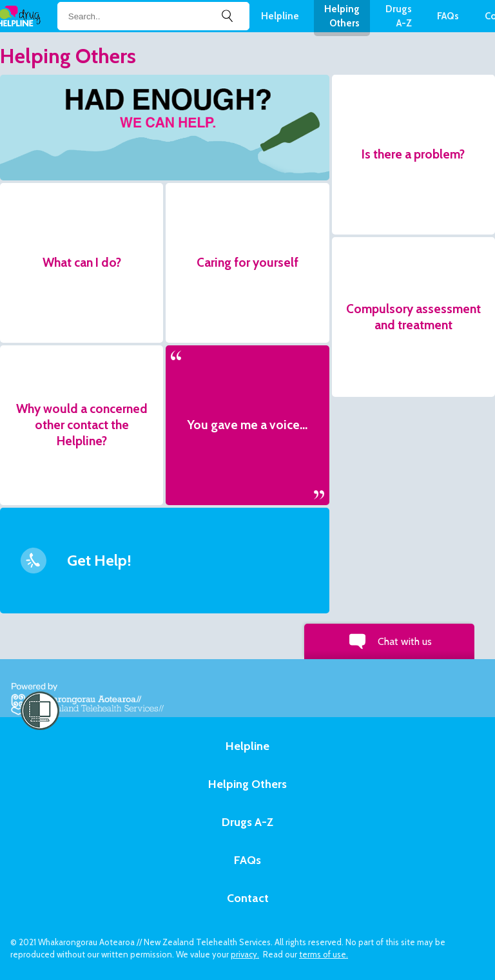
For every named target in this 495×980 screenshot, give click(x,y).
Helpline (280, 16)
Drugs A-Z (247, 822)
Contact (248, 898)
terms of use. (324, 954)
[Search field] (153, 16)
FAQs (448, 16)
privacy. (245, 954)
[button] (165, 128)
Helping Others (247, 784)
